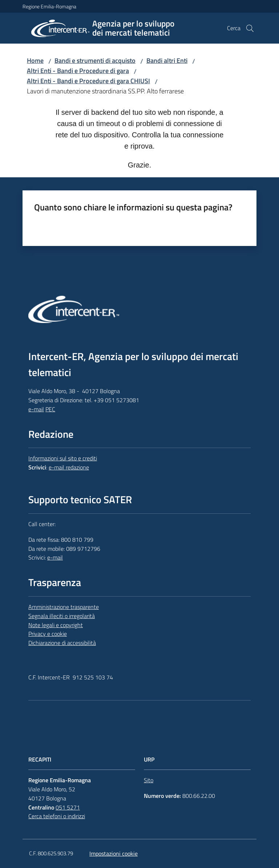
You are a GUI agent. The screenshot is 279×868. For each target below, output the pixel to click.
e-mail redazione (69, 467)
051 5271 (68, 807)
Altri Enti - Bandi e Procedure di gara (78, 71)
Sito (149, 780)
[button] (250, 28)
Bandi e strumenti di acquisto (95, 60)
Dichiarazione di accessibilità (62, 643)
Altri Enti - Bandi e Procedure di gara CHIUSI (88, 81)
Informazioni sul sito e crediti (63, 458)
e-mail (36, 409)
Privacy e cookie (48, 634)
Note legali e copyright (56, 625)
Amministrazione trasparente (64, 607)
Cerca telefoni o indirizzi (57, 816)
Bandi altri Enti (167, 60)
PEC (50, 409)
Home (35, 60)
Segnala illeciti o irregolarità (62, 616)
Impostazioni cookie (114, 853)
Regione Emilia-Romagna (49, 6)
